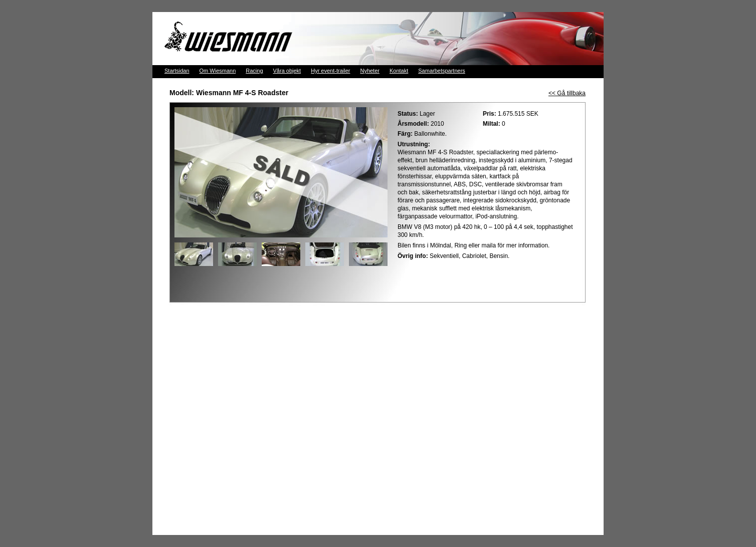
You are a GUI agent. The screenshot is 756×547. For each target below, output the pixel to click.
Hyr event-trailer (330, 71)
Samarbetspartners (442, 71)
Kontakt (399, 71)
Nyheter (370, 71)
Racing (254, 71)
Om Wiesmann (218, 71)
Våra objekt (287, 71)
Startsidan (177, 71)
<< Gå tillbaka (567, 93)
